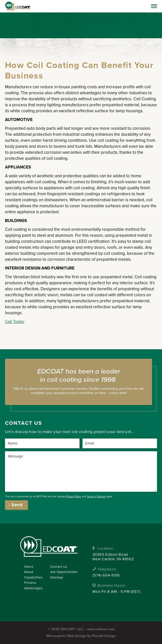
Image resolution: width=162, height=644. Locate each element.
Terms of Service (96, 496)
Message (16, 456)
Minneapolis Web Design (66, 636)
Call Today (15, 322)
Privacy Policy (74, 496)
